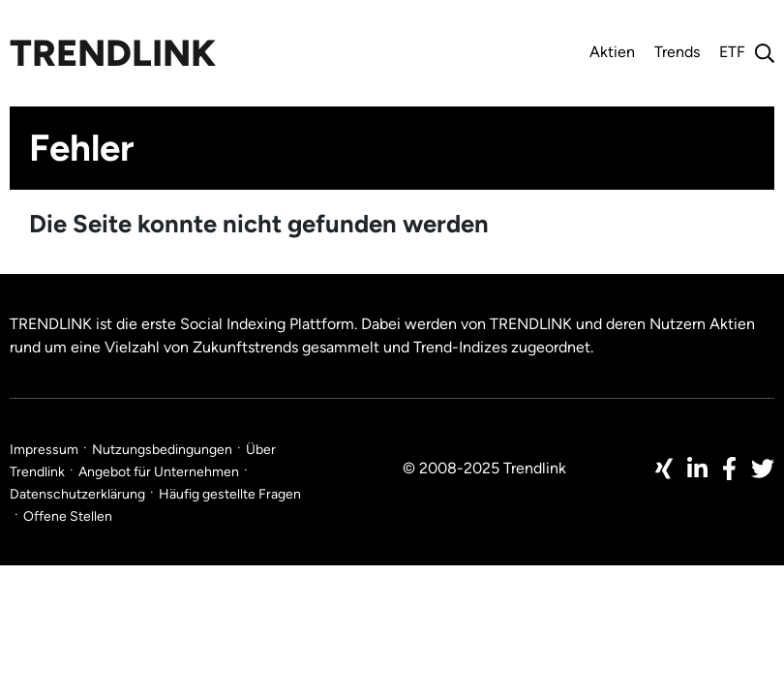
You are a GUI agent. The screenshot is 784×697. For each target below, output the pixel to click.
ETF (732, 52)
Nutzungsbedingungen (162, 450)
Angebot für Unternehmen (159, 472)
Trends (677, 52)
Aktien (612, 52)
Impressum (44, 450)
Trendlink (113, 53)
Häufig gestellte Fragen (230, 494)
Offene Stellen (68, 516)
